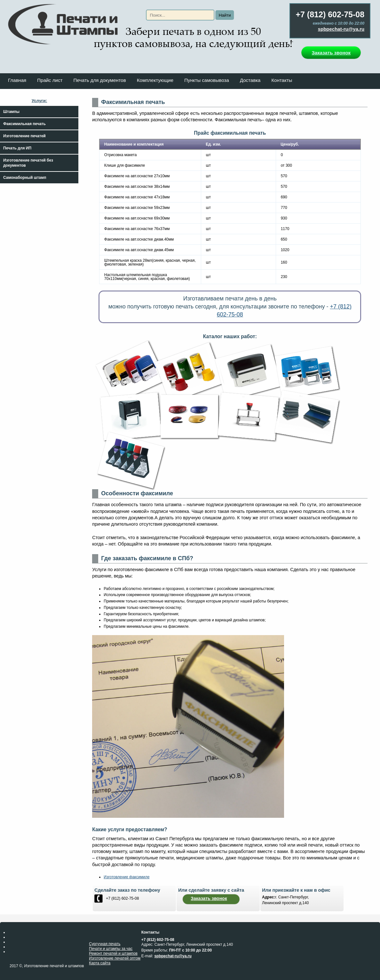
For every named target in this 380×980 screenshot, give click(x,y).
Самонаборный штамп (25, 178)
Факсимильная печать (24, 124)
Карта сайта (100, 963)
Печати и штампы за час (111, 949)
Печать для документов (99, 80)
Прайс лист (50, 80)
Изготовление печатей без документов (28, 163)
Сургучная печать (105, 944)
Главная (17, 80)
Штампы (11, 112)
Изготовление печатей (24, 136)
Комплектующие (155, 80)
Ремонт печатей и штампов (113, 953)
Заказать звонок (331, 53)
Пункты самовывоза (207, 80)
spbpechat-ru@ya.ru (341, 29)
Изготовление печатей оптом (115, 958)
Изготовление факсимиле (127, 877)
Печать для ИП (17, 148)
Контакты (282, 80)
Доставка (250, 80)
